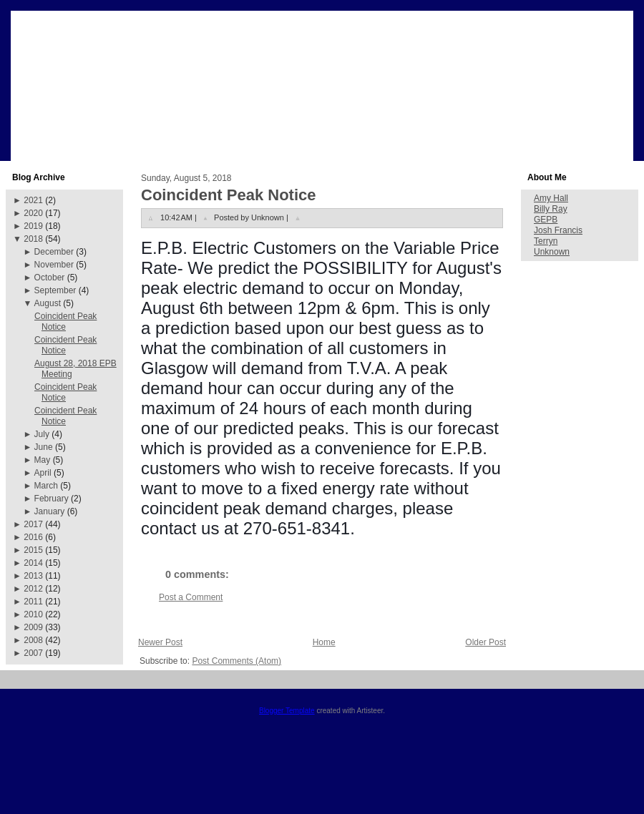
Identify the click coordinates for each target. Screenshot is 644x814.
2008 (33, 640)
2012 (33, 589)
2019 (33, 226)
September (55, 290)
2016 (33, 537)
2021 (33, 200)
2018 (33, 239)
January (50, 511)
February (52, 499)
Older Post (486, 642)
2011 (33, 602)
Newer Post (160, 642)
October (50, 278)
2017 (33, 524)
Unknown (552, 252)
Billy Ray (551, 209)
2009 (33, 627)
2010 (33, 614)
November (54, 265)
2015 (33, 550)
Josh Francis (558, 230)
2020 (33, 213)
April (43, 473)
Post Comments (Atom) (236, 661)
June (44, 447)
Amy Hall (551, 198)
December (54, 252)
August (48, 303)
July (42, 434)
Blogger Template (287, 711)
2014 (33, 563)
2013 (33, 576)
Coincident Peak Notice (65, 322)
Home (324, 642)
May (43, 460)
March (46, 486)
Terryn (546, 241)
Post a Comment (191, 597)
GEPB (546, 220)
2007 (33, 653)
